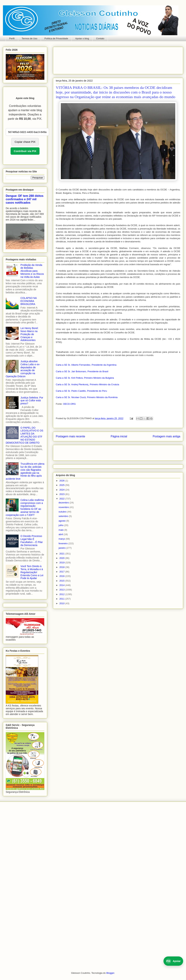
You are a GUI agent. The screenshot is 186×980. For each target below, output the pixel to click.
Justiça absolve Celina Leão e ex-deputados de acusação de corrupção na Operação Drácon (23, 369)
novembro (64, 507)
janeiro (63, 548)
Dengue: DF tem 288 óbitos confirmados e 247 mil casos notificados (25, 199)
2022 (62, 499)
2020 (62, 558)
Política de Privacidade (56, 38)
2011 (62, 599)
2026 (62, 481)
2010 (62, 603)
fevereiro (63, 543)
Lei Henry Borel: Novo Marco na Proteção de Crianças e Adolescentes (30, 334)
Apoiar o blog (82, 38)
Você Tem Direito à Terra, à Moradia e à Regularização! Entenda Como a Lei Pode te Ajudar (32, 572)
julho (61, 525)
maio (62, 530)
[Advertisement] (67, 59)
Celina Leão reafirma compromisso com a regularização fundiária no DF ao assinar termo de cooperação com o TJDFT (25, 507)
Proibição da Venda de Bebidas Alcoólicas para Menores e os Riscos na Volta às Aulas (32, 271)
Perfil (12, 38)
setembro (64, 516)
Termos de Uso (29, 38)
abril (61, 534)
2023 (62, 494)
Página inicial (119, 436)
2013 (62, 590)
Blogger (110, 973)
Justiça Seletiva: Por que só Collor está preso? (32, 401)
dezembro (64, 503)
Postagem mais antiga (167, 436)
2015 (62, 581)
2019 (62, 563)
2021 (62, 554)
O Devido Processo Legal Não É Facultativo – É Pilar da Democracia (32, 540)
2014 (62, 585)
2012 (62, 594)
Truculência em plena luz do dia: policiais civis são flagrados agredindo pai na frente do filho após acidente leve (25, 471)
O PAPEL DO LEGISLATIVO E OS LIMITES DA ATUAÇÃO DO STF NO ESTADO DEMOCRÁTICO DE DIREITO (25, 435)
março (62, 539)
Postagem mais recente (70, 436)
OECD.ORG (69, 404)
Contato (100, 38)
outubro (63, 512)
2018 (62, 567)
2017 (62, 572)
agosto (63, 521)
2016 (62, 576)
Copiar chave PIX (25, 142)
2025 (62, 485)
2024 (62, 490)
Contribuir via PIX (25, 151)
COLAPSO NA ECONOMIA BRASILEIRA (29, 301)
